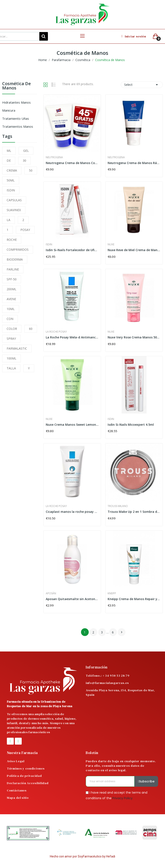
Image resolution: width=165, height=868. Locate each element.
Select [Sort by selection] (142, 85)
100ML (11, 358)
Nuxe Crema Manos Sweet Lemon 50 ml (72, 425)
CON (10, 319)
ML (9, 151)
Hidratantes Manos (16, 102)
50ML (11, 180)
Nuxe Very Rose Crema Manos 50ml (134, 337)
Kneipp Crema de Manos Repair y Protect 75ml (134, 599)
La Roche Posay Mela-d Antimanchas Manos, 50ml (72, 337)
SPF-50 (12, 279)
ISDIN (11, 190)
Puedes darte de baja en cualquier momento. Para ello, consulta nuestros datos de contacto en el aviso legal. (121, 766)
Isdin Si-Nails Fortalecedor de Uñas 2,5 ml (72, 250)
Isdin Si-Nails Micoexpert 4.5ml (131, 425)
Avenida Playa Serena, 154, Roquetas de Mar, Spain (120, 692)
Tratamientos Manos (18, 126)
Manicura (9, 110)
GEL (26, 151)
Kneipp (112, 593)
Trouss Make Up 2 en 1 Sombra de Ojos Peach (134, 512)
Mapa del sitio (18, 798)
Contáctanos (17, 790)
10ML (11, 309)
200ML (11, 289)
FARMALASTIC (17, 348)
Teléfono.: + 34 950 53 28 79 (108, 676)
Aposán (51, 593)
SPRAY (11, 339)
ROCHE (12, 240)
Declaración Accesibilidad (28, 783)
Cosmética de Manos (16, 86)
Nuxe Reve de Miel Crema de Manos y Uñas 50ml (134, 250)
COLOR (12, 329)
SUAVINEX (14, 210)
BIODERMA (15, 259)
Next (122, 632)
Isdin (49, 244)
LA (8, 220)
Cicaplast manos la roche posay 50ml (72, 512)
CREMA (12, 170)
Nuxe (111, 244)
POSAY (25, 230)
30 (24, 161)
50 (31, 170)
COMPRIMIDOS (18, 250)
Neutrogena (54, 157)
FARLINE (13, 269)
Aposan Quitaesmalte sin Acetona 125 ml (72, 599)
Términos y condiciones (26, 768)
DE (9, 161)
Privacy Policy (122, 798)
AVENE (11, 299)
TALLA (11, 368)
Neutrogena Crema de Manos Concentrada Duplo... (72, 163)
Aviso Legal (16, 761)
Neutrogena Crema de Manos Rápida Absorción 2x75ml (134, 163)
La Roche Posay (56, 332)
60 (31, 329)
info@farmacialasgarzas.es (107, 683)
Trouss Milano (118, 506)
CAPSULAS (14, 200)
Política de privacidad (24, 776)
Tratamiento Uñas (16, 118)
